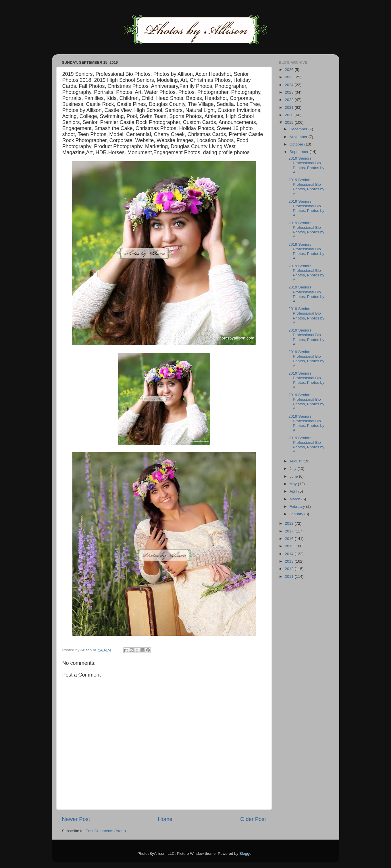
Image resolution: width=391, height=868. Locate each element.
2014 (290, 554)
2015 (290, 546)
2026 (290, 70)
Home (165, 819)
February (298, 506)
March (295, 499)
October (297, 144)
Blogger (246, 854)
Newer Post (76, 819)
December (299, 129)
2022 (290, 100)
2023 (290, 92)
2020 (290, 115)
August (296, 461)
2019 (290, 122)
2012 (290, 569)
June (294, 476)
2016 (290, 539)
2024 (290, 85)
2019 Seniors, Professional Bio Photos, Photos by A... (306, 165)
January (297, 514)
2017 (290, 531)
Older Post (253, 819)
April (294, 491)
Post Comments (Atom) (106, 831)
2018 (290, 523)
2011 (290, 577)
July (294, 469)
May (294, 484)
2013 (290, 561)
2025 (290, 77)
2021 (290, 107)
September (300, 152)
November (299, 137)
